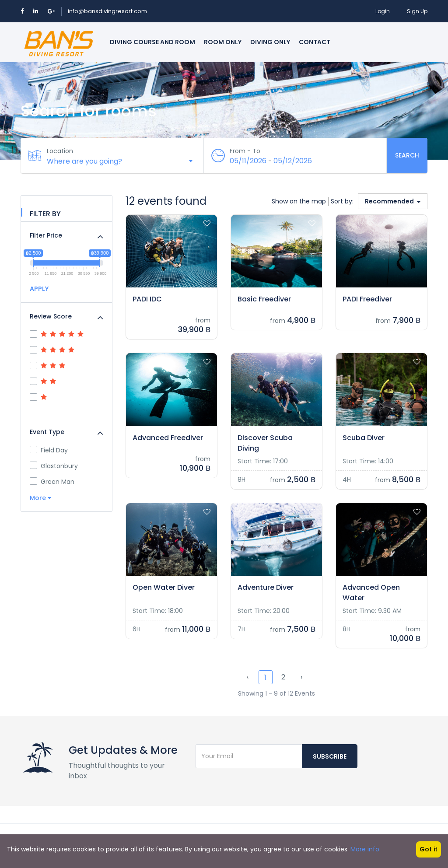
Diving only (270, 42)
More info (365, 849)
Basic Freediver (264, 299)
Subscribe (330, 756)
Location (60, 151)
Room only (223, 42)
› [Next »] (301, 677)
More (40, 498)
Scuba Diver (364, 438)
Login (383, 11)
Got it (429, 849)
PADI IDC (147, 299)
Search (407, 155)
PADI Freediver (367, 299)
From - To (245, 151)
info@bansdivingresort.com (107, 11)
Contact (315, 42)
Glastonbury (54, 466)
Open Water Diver (164, 587)
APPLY (39, 289)
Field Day (49, 450)
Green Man (52, 482)
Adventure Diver (266, 587)
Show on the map (299, 201)
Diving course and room (152, 42)
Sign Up (417, 11)
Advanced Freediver (168, 438)
